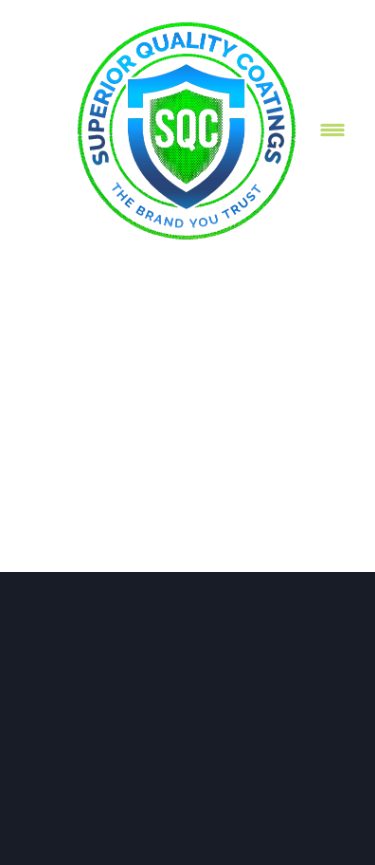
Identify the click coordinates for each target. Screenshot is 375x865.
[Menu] (332, 129)
